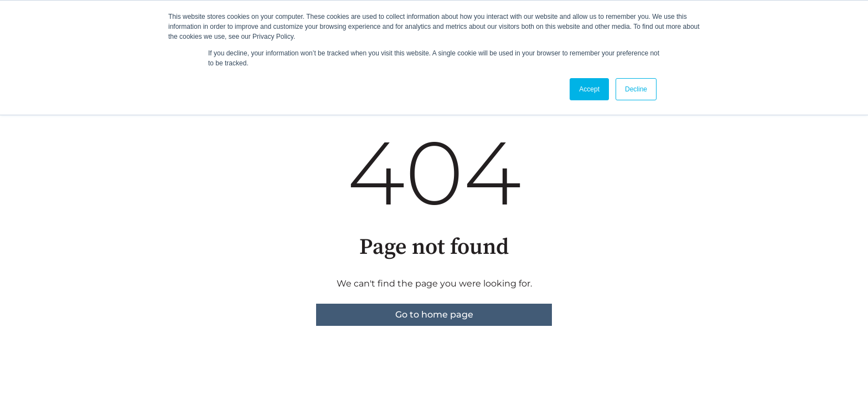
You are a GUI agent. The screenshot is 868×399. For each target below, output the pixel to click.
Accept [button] (589, 89)
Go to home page (434, 314)
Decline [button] (636, 89)
